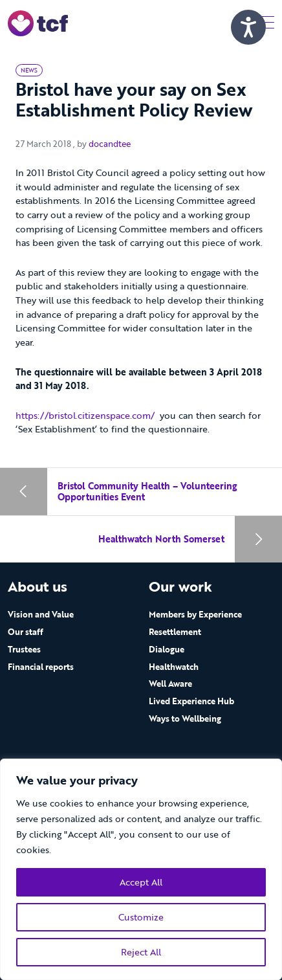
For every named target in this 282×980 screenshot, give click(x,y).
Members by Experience (195, 614)
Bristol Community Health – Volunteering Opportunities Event (147, 492)
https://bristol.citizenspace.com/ (85, 415)
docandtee (110, 144)
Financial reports (41, 667)
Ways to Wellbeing (185, 718)
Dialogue (167, 649)
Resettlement (175, 632)
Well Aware (170, 684)
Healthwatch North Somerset (161, 539)
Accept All (141, 882)
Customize (141, 917)
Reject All (141, 952)
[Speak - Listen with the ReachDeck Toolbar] (248, 27)
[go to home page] (38, 22)
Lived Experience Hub (191, 701)
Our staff (26, 632)
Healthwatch (174, 667)
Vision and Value (41, 614)
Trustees (24, 649)
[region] (141, 869)
